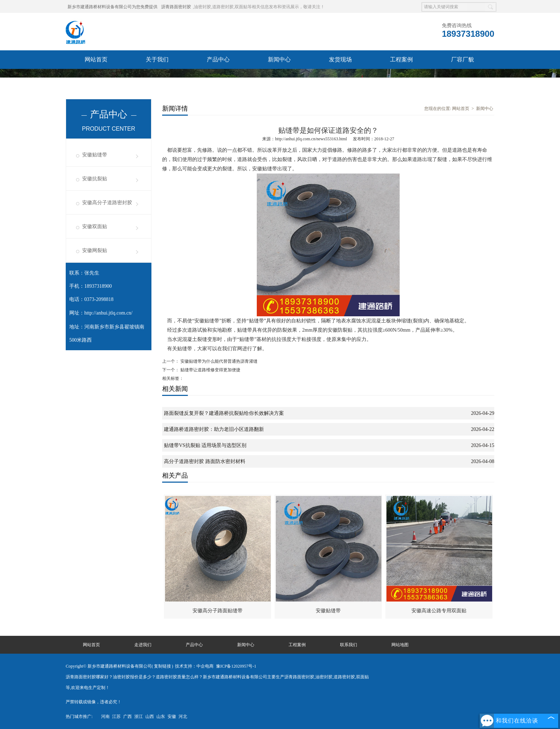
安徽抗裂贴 (95, 179)
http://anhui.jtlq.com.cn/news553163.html (311, 139)
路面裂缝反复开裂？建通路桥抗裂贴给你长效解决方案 (224, 413)
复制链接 (162, 666)
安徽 (172, 717)
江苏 (116, 717)
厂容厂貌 (462, 59)
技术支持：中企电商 (194, 666)
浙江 (139, 717)
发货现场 (340, 59)
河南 (105, 717)
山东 (161, 717)
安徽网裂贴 (95, 250)
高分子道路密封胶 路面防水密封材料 (205, 461)
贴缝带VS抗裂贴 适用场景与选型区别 (205, 445)
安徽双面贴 (95, 227)
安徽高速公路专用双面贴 (439, 611)
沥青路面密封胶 (176, 7)
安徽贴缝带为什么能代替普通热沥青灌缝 (218, 361)
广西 (127, 717)
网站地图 (400, 645)
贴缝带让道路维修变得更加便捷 (210, 370)
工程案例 (401, 59)
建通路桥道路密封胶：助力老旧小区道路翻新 (214, 429)
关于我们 (157, 59)
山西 (150, 717)
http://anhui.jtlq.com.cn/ (108, 313)
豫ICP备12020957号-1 (236, 666)
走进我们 (143, 645)
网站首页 (96, 59)
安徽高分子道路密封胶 (107, 203)
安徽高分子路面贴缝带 (217, 611)
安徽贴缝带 (95, 155)
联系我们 (96, 78)
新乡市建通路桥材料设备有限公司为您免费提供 (112, 7)
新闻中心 (279, 59)
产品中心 (218, 59)
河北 (183, 717)
